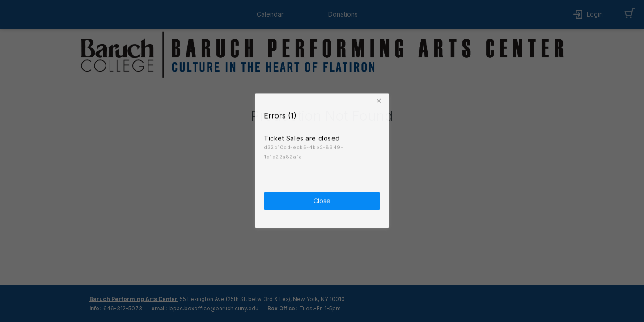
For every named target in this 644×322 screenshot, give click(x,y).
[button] (380, 99)
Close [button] (322, 199)
